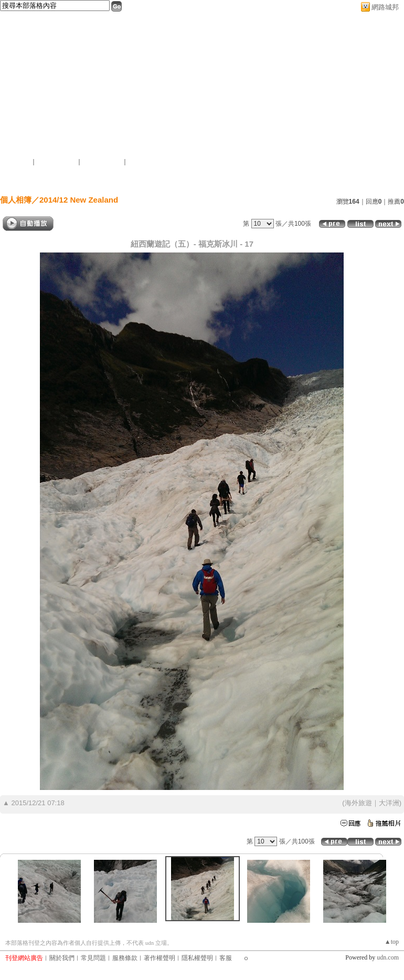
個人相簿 (180, 180)
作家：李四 (21, 151)
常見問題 (93, 958)
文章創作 (120, 180)
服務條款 (125, 958)
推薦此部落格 (57, 162)
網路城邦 (385, 7)
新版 (89, 138)
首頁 (72, 180)
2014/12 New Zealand (79, 200)
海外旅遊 (358, 803)
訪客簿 (236, 180)
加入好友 (18, 162)
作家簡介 (293, 180)
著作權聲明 (160, 958)
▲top (392, 942)
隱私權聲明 (197, 958)
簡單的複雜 (31, 138)
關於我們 (62, 958)
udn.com (388, 957)
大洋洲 (389, 803)
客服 (226, 958)
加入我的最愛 (103, 162)
